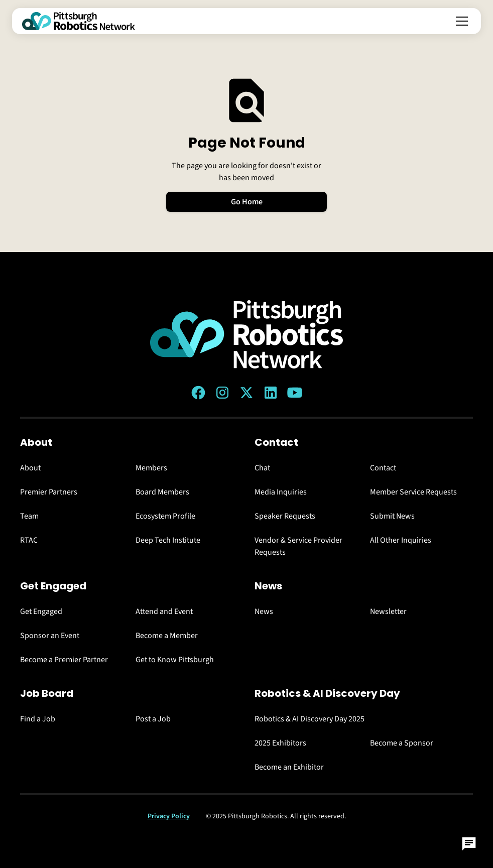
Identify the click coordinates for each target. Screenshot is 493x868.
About (30, 468)
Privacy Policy (169, 816)
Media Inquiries (281, 492)
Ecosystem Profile (165, 516)
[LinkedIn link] (271, 393)
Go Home (247, 202)
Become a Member (167, 636)
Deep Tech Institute (168, 540)
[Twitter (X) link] (247, 393)
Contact (383, 468)
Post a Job (153, 719)
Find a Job (38, 719)
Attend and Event (164, 611)
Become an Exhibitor (289, 767)
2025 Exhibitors (280, 743)
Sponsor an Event (50, 636)
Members (151, 468)
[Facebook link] (198, 393)
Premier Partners (49, 492)
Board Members (162, 492)
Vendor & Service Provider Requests (298, 546)
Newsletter (388, 611)
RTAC (29, 540)
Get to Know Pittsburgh (175, 660)
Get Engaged (41, 611)
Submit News (392, 516)
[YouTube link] (295, 393)
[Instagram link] (222, 393)
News (264, 611)
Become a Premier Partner (64, 660)
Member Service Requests (413, 492)
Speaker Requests (285, 516)
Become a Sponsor (402, 743)
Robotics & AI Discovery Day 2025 (310, 719)
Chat (262, 468)
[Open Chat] (469, 844)
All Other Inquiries (401, 540)
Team (29, 516)
